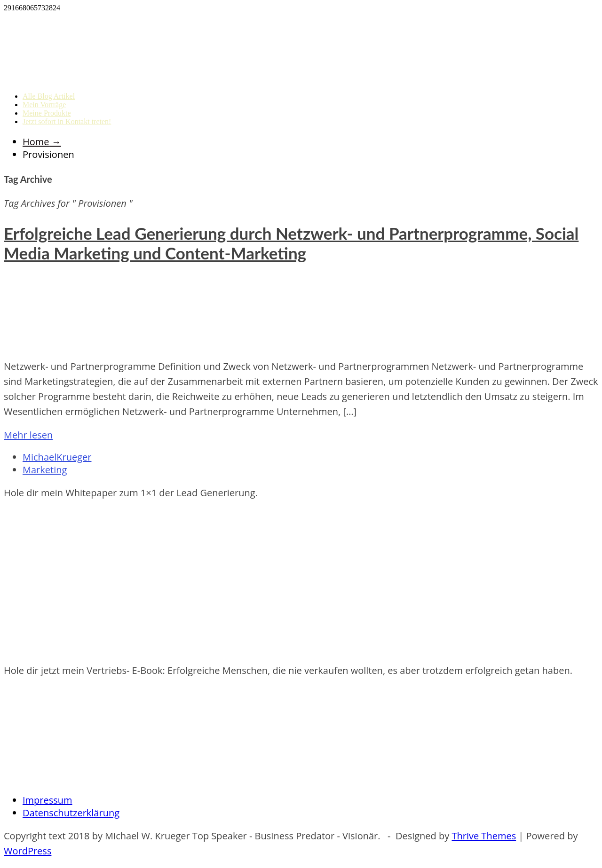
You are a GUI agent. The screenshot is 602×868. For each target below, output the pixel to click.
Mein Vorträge (44, 105)
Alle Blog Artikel (49, 96)
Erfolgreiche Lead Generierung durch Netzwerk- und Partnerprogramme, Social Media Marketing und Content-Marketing (291, 243)
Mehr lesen (28, 435)
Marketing (45, 470)
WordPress (28, 851)
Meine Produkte (47, 113)
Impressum (48, 800)
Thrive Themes (484, 836)
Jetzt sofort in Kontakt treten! (67, 121)
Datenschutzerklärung (71, 813)
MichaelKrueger (57, 457)
